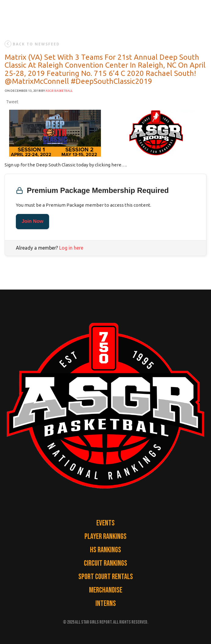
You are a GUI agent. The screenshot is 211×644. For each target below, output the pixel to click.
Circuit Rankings (105, 563)
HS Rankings (105, 550)
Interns (106, 604)
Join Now (32, 221)
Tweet (12, 102)
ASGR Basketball (59, 91)
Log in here (71, 248)
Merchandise (106, 590)
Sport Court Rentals (106, 577)
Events (105, 523)
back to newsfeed (32, 44)
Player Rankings (105, 537)
